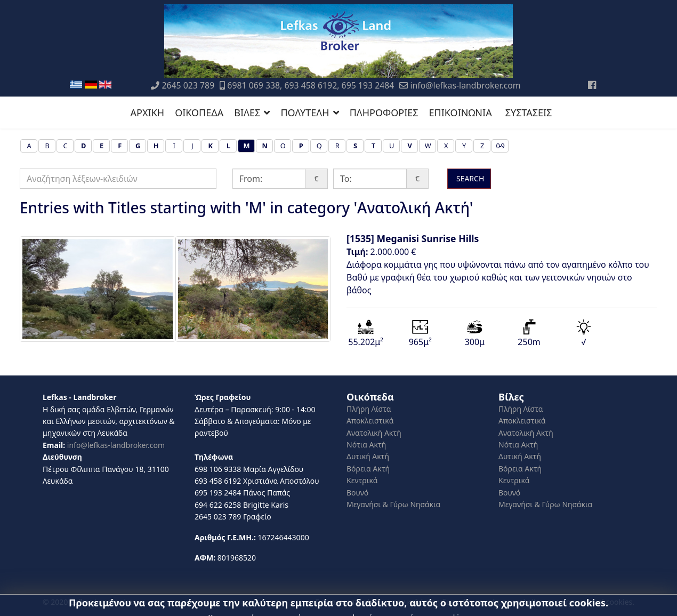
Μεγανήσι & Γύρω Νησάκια (393, 504)
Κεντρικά (362, 480)
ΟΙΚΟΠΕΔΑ (199, 113)
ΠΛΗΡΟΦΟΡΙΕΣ (384, 113)
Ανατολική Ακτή (374, 433)
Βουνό (357, 493)
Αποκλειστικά (370, 421)
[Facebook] (592, 85)
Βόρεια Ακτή (368, 469)
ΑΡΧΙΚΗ (148, 113)
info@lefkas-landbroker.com (465, 85)
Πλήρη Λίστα (369, 409)
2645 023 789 (188, 85)
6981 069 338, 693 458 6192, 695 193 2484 (311, 85)
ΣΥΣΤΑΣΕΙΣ (529, 113)
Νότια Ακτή (366, 445)
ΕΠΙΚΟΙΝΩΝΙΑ (461, 113)
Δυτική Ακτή (368, 456)
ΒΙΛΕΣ (247, 113)
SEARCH (469, 178)
